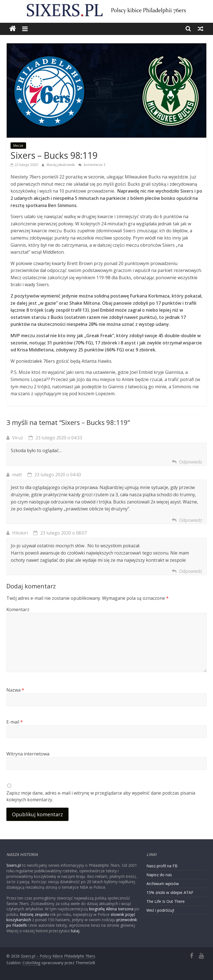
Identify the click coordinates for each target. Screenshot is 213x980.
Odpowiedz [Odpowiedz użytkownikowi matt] (191, 520)
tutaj (75, 931)
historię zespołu (35, 914)
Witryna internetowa (28, 754)
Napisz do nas (159, 875)
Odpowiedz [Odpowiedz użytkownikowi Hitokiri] (191, 571)
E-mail (15, 722)
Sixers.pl (14, 865)
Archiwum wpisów (163, 884)
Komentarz (18, 609)
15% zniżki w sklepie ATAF (170, 892)
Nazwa (15, 690)
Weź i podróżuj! (160, 910)
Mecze (18, 146)
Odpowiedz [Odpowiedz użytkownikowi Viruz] (191, 462)
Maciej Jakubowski (61, 165)
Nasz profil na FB (162, 866)
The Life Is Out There (166, 901)
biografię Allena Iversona (111, 909)
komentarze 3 (92, 165)
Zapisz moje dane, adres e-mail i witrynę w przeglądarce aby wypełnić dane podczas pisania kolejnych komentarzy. (101, 796)
